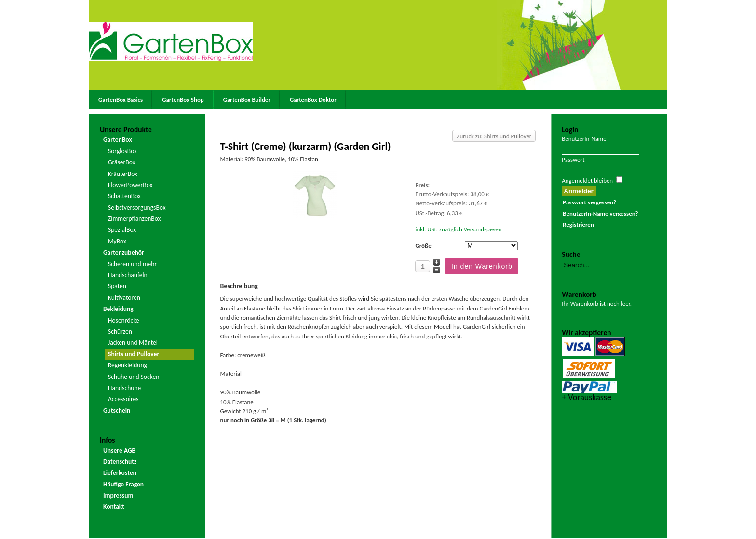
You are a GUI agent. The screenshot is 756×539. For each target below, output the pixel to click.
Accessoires (123, 399)
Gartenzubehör (124, 252)
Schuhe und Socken (134, 377)
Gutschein (117, 411)
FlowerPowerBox (130, 185)
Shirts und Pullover (134, 354)
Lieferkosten (120, 473)
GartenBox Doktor (313, 100)
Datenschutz (120, 462)
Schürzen (120, 331)
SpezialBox (122, 230)
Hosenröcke (124, 320)
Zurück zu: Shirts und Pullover (494, 136)
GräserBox (121, 162)
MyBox (117, 241)
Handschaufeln (128, 275)
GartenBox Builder (247, 100)
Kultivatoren (124, 298)
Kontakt (114, 506)
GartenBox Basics (121, 100)
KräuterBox (123, 174)
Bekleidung (118, 309)
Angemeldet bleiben (587, 181)
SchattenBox (124, 196)
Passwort (573, 159)
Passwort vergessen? (589, 202)
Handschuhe (124, 388)
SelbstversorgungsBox (137, 208)
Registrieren (578, 224)
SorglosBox (122, 151)
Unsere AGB (119, 451)
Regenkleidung (128, 365)
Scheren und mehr (132, 264)
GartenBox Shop (183, 100)
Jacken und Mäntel (133, 343)
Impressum (118, 495)
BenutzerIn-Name (584, 139)
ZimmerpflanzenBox (135, 219)
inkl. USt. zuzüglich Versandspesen (458, 229)
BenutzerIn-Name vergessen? (600, 213)
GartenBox (118, 140)
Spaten (117, 286)
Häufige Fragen (123, 484)
